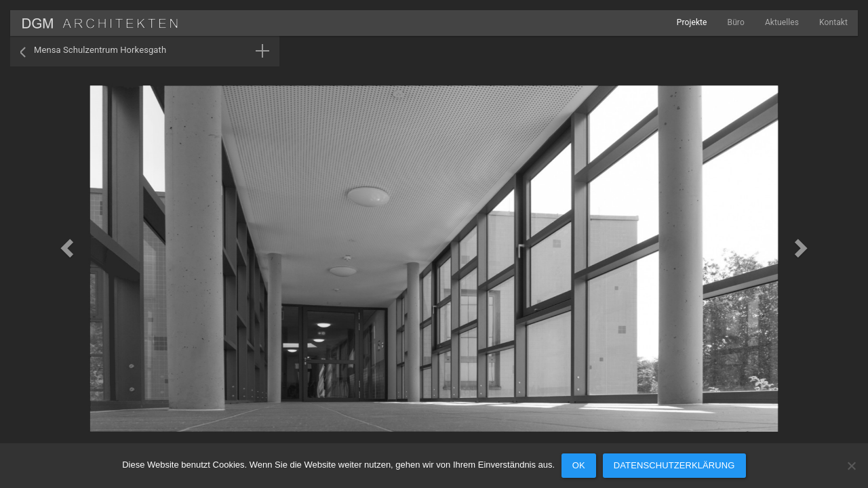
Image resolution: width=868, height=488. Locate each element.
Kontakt (833, 22)
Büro (736, 22)
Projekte (692, 22)
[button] (65, 244)
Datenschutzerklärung (674, 465)
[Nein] (851, 466)
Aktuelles (782, 22)
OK (579, 465)
